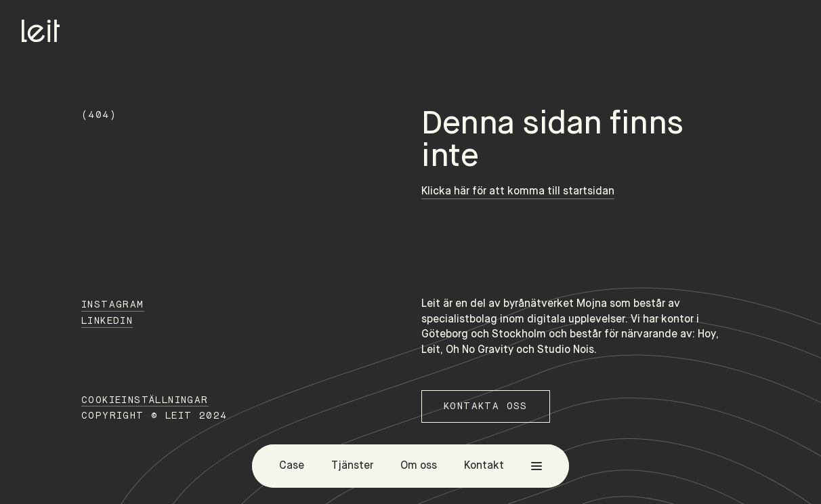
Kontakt (484, 466)
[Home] (41, 31)
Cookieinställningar (145, 400)
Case (292, 466)
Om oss (419, 466)
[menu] (536, 466)
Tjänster (352, 466)
